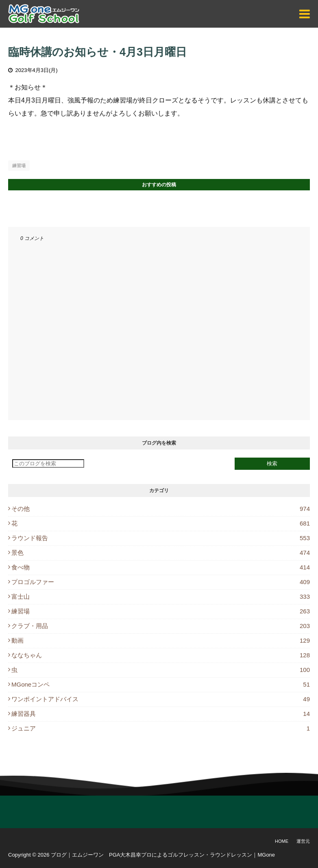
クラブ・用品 (161, 626)
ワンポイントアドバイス (161, 699)
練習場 (19, 166)
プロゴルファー (161, 582)
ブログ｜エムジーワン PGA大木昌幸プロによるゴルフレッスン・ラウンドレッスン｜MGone (163, 855)
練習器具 (161, 714)
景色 (161, 553)
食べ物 (161, 567)
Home (282, 841)
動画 (161, 640)
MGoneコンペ (161, 684)
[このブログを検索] (48, 463)
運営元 (303, 841)
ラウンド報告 (161, 538)
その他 (161, 509)
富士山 (161, 596)
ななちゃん (161, 655)
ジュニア (161, 728)
